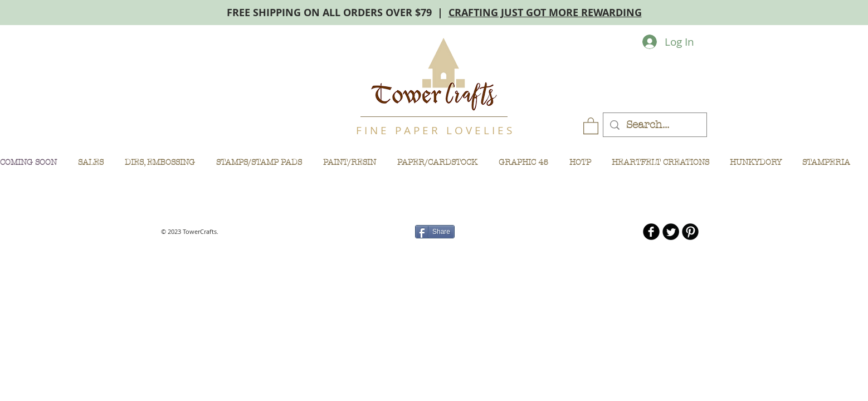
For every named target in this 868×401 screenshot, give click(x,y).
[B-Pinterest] (690, 232)
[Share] (435, 232)
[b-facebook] (651, 232)
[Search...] (655, 125)
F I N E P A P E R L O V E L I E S (434, 130)
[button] (591, 125)
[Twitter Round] (671, 232)
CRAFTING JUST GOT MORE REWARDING (545, 13)
